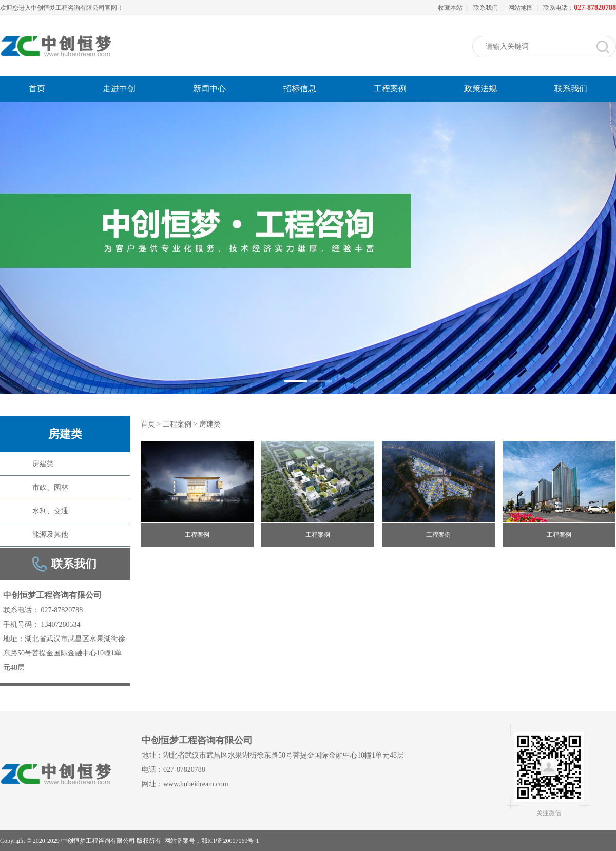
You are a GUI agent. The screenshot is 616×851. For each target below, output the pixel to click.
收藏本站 (450, 8)
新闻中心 (209, 89)
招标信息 (300, 89)
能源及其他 (50, 535)
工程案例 (390, 89)
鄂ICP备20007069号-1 (230, 841)
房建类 (43, 464)
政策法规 (480, 89)
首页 (37, 89)
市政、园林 (50, 487)
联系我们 (486, 8)
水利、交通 (50, 511)
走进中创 (119, 89)
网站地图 (521, 8)
